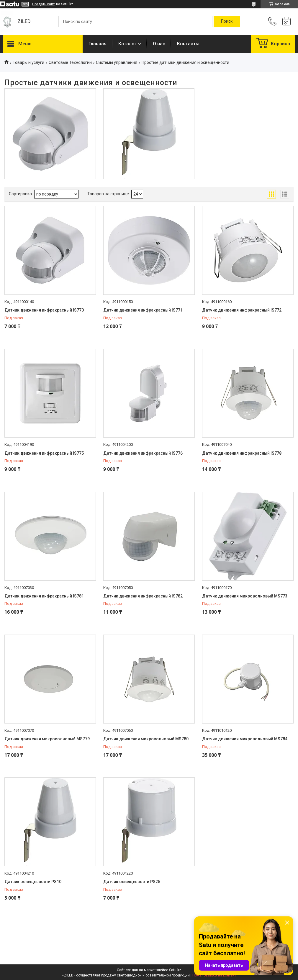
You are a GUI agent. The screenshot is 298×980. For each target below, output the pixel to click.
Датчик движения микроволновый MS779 (47, 739)
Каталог (127, 44)
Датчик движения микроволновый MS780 (146, 739)
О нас (159, 44)
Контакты (188, 44)
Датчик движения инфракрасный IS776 (143, 453)
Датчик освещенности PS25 (132, 882)
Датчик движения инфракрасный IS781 (44, 596)
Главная (98, 44)
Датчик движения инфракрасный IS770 (44, 310)
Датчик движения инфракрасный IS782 (143, 596)
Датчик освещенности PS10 (33, 882)
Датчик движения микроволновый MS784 (245, 739)
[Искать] (227, 21)
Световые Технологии (70, 62)
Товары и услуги (28, 62)
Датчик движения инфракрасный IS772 (242, 310)
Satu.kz (175, 970)
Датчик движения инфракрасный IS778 (242, 453)
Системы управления (117, 62)
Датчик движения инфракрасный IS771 (143, 310)
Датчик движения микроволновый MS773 (245, 596)
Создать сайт (43, 4)
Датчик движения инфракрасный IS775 (44, 453)
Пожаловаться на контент (214, 975)
